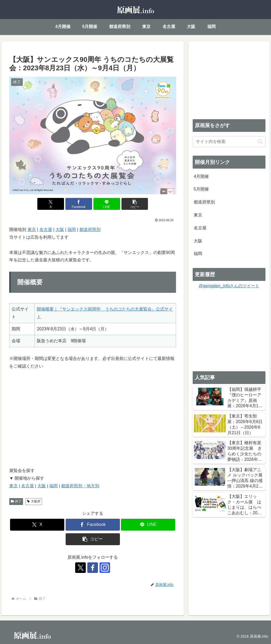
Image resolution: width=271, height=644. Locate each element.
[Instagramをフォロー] (105, 568)
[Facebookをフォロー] (93, 568)
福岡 (72, 230)
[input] (229, 142)
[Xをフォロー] (80, 568)
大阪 (60, 230)
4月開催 (201, 176)
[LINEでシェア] (107, 204)
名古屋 (46, 230)
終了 (16, 501)
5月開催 (201, 189)
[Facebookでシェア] (79, 204)
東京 (32, 230)
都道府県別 (90, 230)
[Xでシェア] (51, 204)
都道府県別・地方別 (80, 486)
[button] (135, 204)
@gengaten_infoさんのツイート (229, 286)
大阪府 (34, 501)
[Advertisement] (229, 78)
